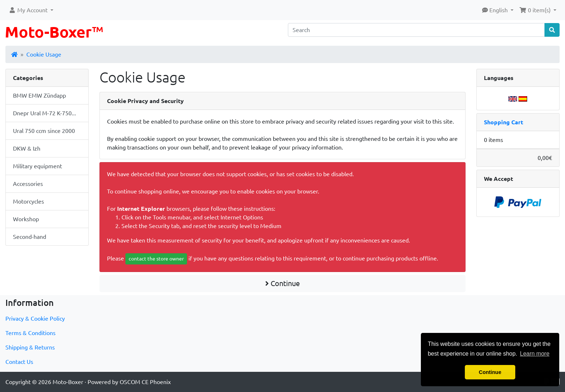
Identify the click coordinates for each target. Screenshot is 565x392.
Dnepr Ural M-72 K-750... (45, 113)
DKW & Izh (27, 148)
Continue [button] (490, 372)
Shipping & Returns (30, 347)
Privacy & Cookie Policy (35, 318)
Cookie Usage (44, 54)
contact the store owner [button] (156, 259)
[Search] (416, 30)
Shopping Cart (504, 122)
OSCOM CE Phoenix (145, 382)
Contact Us (19, 362)
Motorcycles (28, 201)
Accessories (28, 184)
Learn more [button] (535, 354)
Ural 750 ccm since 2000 (44, 131)
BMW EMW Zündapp (39, 95)
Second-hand (30, 237)
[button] (31, 10)
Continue (282, 283)
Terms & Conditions (30, 333)
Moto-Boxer (68, 382)
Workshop (26, 219)
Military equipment (37, 166)
